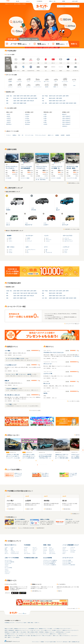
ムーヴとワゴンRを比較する (49, 563)
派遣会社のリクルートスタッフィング (22, 630)
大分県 (60, 103)
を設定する (60, 44)
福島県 (35, 96)
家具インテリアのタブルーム (65, 636)
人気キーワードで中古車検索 (12, 558)
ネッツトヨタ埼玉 (8, 568)
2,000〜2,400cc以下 (66, 120)
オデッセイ (51, 549)
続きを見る (77, 356)
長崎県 (64, 103)
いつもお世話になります (11, 365)
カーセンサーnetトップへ (73, 609)
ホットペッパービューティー (30, 634)
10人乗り (46, 124)
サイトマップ (72, 4)
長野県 (67, 96)
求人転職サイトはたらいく (57, 630)
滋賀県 (25, 101)
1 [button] (37, 465)
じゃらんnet (68, 632)
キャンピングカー (65, 82)
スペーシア (29, 241)
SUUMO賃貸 (41, 632)
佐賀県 (54, 103)
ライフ (25, 550)
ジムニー (10, 251)
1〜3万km (27, 116)
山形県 (31, 96)
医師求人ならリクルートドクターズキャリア (70, 630)
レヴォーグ (67, 238)
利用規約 (42, 642)
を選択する (18, 44)
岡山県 (57, 101)
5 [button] (44, 465)
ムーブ (25, 549)
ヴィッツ (34, 550)
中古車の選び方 (11, 509)
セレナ (47, 238)
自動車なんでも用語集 (45, 519)
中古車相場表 (27, 545)
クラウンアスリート (31, 250)
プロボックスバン (68, 240)
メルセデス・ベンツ (15, 552)
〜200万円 (8, 120)
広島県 (60, 101)
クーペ (74, 82)
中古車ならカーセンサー (62, 634)
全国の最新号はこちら (37, 591)
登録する (60, 591)
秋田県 (28, 96)
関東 (7, 98)
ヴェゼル (10, 252)
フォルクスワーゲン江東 (72, 178)
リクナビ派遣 (49, 629)
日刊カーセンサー (69, 519)
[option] (13, 450)
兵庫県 (18, 101)
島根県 (54, 101)
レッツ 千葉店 (9, 404)
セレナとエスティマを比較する (50, 562)
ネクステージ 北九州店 (56, 178)
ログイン (78, 4)
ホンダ (6, 550)
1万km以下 (27, 114)
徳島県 (15, 103)
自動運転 (57, 135)
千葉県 (21, 98)
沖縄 (46, 103)
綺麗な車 (7, 381)
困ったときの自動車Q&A (20, 519)
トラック (65, 87)
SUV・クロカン (47, 82)
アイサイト (9, 135)
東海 (43, 98)
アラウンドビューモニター (41, 135)
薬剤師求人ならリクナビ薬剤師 (10, 632)
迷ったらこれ (47, 383)
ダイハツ (7, 553)
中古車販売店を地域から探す (31, 558)
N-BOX (10, 238)
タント (10, 240)
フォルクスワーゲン (15, 553)
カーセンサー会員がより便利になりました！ (73, 475)
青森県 (18, 96)
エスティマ (35, 549)
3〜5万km (27, 118)
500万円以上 (9, 124)
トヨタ (6, 548)
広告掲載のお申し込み (76, 642)
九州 (43, 103)
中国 (43, 101)
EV (23, 135)
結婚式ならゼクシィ (53, 634)
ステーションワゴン (38, 82)
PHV (19, 135)
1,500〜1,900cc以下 (66, 118)
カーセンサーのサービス (68, 562)
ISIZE (6, 637)
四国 (7, 103)
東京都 (15, 98)
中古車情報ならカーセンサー (10, 623)
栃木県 (32, 98)
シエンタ (48, 241)
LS (28, 252)
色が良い (46, 393)
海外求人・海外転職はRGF (9, 630)
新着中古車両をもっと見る (74, 183)
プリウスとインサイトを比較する (50, 560)
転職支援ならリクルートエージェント (21, 629)
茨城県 (29, 98)
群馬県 (36, 98)
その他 (74, 85)
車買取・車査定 (47, 545)
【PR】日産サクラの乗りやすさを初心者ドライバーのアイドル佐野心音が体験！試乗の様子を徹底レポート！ (29, 458)
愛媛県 (21, 103)
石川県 (57, 96)
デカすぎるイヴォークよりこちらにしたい (54, 352)
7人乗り (45, 120)
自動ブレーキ (51, 135)
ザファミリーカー (48, 364)
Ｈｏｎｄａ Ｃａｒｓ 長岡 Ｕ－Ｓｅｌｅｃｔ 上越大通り (19, 374)
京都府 (21, 101)
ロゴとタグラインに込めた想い (69, 565)
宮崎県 (67, 103)
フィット (26, 552)
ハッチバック (19, 87)
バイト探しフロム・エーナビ (34, 630)
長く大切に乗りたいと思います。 (13, 395)
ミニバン (28, 82)
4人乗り (45, 116)
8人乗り (45, 122)
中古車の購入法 (48, 509)
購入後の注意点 (67, 509)
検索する (74, 44)
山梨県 (64, 96)
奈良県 (28, 101)
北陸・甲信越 (45, 96)
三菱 (12, 549)
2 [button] (39, 465)
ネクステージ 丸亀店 (25, 178)
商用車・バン (56, 87)
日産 (6, 549)
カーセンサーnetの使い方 (11, 528)
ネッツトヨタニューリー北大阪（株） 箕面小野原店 (42, 179)
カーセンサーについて (68, 558)
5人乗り (45, 118)
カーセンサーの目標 (67, 560)
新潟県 (50, 96)
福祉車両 (47, 87)
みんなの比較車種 (48, 558)
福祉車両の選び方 (41, 528)
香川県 (18, 103)
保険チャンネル (56, 636)
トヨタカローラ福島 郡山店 (12, 389)
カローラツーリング (68, 241)
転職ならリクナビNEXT (9, 629)
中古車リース (37, 623)
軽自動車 (10, 82)
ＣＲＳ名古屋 (8, 178)
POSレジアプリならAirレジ (47, 636)
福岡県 (50, 103)
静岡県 (60, 98)
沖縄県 (75, 103)
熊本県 (57, 103)
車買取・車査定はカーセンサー (10, 636)
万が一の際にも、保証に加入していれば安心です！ (46, 475)
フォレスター (73, 550)
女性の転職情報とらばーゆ (33, 629)
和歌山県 (32, 101)
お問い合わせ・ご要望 (67, 642)
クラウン (7, 566)
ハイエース (73, 548)
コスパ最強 (7, 351)
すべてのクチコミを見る (35, 410)
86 (46, 251)
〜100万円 (8, 118)
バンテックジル (8, 563)
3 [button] (41, 465)
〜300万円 (8, 122)
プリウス (66, 250)
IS (28, 251)
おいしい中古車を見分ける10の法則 (27, 528)
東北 (11, 96)
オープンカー (28, 87)
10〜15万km (28, 122)
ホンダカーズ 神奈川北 (9, 562)
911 (47, 250)
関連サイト (10, 637)
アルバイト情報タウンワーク (46, 630)
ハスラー (10, 241)
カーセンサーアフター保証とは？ (73, 324)
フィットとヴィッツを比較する (50, 565)
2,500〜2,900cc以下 (66, 122)
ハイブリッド (10, 87)
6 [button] (45, 465)
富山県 (54, 96)
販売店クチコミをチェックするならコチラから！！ (18, 475)
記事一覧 (78, 435)
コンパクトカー (19, 82)
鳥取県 (50, 101)
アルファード (49, 240)
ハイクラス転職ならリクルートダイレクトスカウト (62, 629)
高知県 (25, 103)
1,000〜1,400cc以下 (66, 116)
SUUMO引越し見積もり (60, 632)
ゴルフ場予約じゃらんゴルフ (10, 634)
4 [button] (42, 465)
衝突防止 (15, 135)
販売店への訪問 (30, 509)
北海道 (8, 96)
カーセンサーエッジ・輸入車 (21, 623)
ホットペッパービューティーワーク (42, 634)
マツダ (12, 550)
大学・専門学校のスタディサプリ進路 (23, 636)
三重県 (57, 98)
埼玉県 (18, 98)
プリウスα (72, 552)
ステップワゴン (27, 553)
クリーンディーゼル (29, 135)
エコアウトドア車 (48, 374)
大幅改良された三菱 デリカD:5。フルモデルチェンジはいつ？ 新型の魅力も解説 (62, 456)
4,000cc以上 (65, 126)
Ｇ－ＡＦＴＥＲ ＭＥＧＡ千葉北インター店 (15, 359)
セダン (56, 82)
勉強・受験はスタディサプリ (36, 636)
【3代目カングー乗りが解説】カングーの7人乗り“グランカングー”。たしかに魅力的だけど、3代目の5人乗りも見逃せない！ (13, 458)
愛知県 (50, 98)
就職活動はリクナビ (42, 629)
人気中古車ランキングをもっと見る (72, 229)
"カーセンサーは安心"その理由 (50, 642)
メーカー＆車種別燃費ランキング (71, 545)
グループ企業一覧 (16, 637)
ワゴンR (26, 548)
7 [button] (47, 465)
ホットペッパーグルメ (20, 634)
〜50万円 (8, 116)
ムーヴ (45, 553)
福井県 (60, 96)
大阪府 (15, 101)
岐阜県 (54, 98)
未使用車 (63, 135)
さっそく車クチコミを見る (74, 401)
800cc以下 (64, 114)
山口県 (64, 101)
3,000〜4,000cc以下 (66, 124)
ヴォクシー (51, 550)
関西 (7, 101)
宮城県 (25, 96)
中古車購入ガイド (76, 514)
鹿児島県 (71, 103)
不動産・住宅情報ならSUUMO (32, 632)
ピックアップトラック (38, 87)
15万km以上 (27, 124)
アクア (66, 252)
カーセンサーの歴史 (67, 563)
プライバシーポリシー (36, 642)
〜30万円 (8, 114)
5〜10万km (27, 120)
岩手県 (21, 96)
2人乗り (45, 114)
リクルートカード (74, 636)
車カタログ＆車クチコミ (11, 545)
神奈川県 (25, 98)
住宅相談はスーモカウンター (50, 632)
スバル (12, 548)
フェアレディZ (49, 252)
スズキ (6, 552)
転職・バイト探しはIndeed (21, 632)
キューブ (34, 548)
